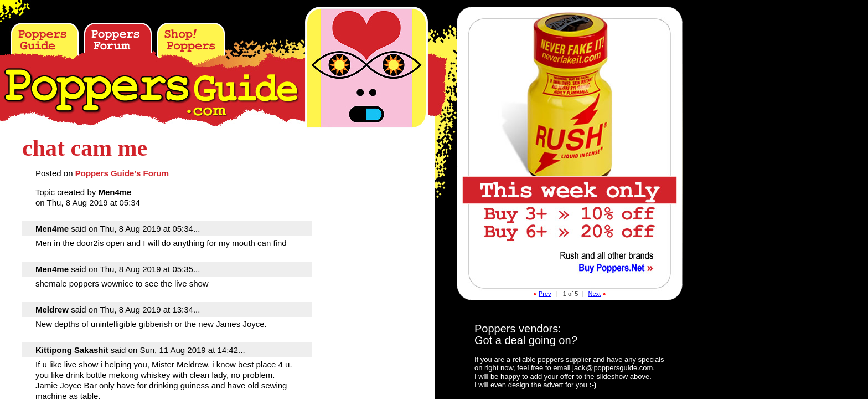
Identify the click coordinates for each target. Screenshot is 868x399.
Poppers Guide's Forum (122, 173)
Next (594, 294)
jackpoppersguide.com (613, 368)
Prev (545, 294)
